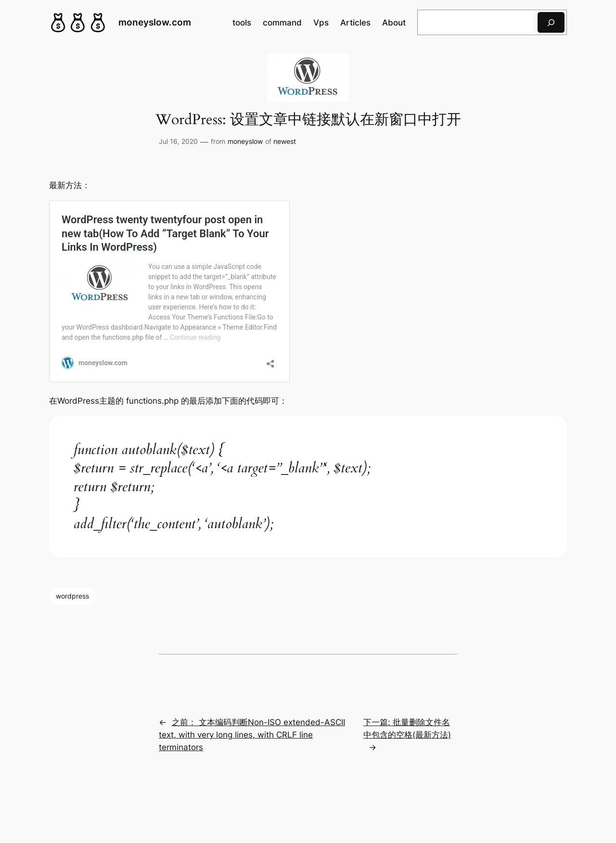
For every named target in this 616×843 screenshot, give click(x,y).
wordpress (72, 596)
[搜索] (551, 22)
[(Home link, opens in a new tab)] (78, 23)
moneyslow (245, 141)
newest (285, 141)
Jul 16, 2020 (178, 141)
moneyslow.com (155, 22)
